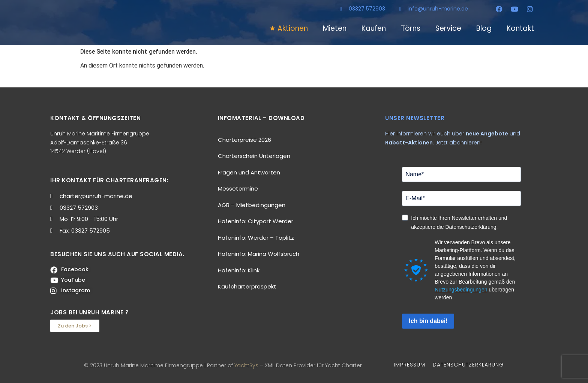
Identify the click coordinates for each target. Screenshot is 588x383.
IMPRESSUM (409, 365)
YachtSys (246, 365)
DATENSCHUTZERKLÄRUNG (468, 365)
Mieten (335, 28)
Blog (484, 28)
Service (448, 28)
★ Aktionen (289, 28)
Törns (411, 28)
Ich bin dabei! (428, 321)
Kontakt (520, 28)
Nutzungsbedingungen (461, 290)
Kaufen (374, 28)
